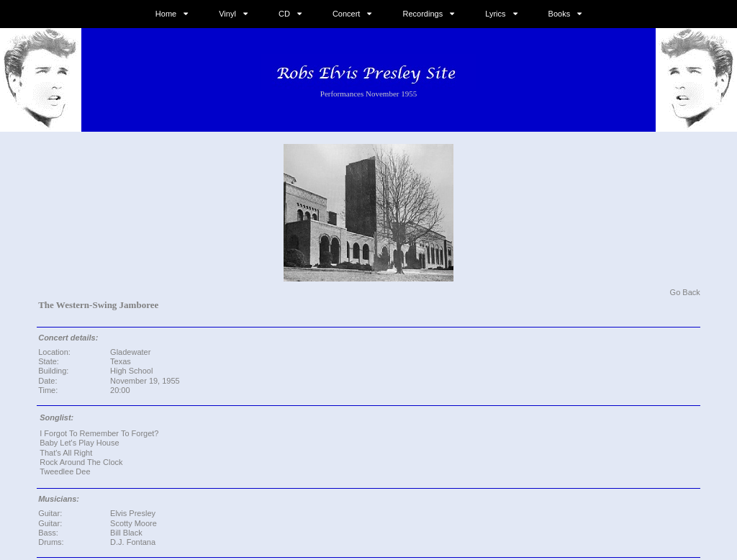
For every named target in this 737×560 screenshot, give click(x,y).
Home (166, 14)
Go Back (685, 292)
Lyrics (495, 14)
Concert (347, 14)
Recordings (423, 14)
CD (284, 14)
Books (560, 14)
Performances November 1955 (368, 94)
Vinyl (227, 14)
